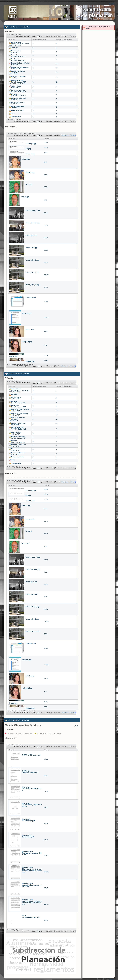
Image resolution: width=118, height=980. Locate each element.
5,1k (46, 162)
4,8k (46, 200)
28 (57, 68)
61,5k (46, 332)
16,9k (46, 355)
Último (72, 135)
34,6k (46, 302)
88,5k (46, 238)
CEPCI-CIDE (22, 83)
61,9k (46, 808)
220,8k (46, 872)
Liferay (112, 979)
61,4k (46, 213)
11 (57, 73)
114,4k (46, 275)
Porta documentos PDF (19, 56)
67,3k (46, 187)
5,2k (46, 345)
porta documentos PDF (18, 95)
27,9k (46, 360)
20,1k (46, 920)
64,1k (46, 775)
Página (34, 37)
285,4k (46, 904)
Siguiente (64, 135)
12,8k (46, 143)
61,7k (46, 840)
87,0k (46, 824)
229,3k (46, 856)
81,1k (46, 175)
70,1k (46, 225)
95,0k (46, 263)
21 (57, 82)
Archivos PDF (16, 52)
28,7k (46, 153)
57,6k (46, 250)
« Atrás (76, 726)
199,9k (46, 318)
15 (57, 64)
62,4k (46, 759)
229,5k (46, 888)
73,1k (46, 287)
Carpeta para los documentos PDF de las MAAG (19, 44)
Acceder (112, 4)
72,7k (46, 791)
